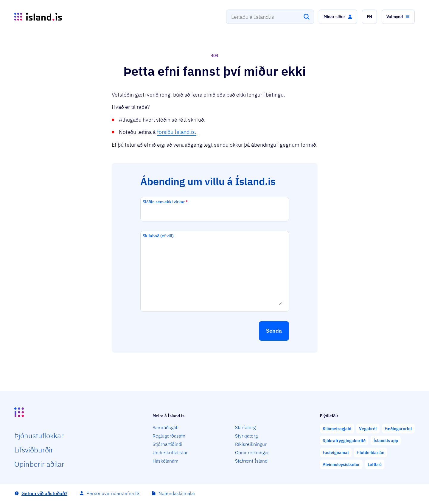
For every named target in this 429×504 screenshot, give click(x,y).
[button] (338, 17)
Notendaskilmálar (177, 493)
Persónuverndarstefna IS (113, 493)
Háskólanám (165, 461)
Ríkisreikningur (251, 444)
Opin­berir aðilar (39, 464)
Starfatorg (245, 427)
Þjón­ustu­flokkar (39, 435)
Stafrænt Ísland (251, 461)
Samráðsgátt (166, 427)
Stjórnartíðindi (167, 444)
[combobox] (270, 17)
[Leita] (307, 17)
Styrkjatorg (246, 436)
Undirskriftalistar (170, 452)
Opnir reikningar (252, 452)
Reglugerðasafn (169, 436)
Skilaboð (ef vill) (158, 236)
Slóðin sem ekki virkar (165, 202)
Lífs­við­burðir (34, 450)
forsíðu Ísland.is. (177, 132)
